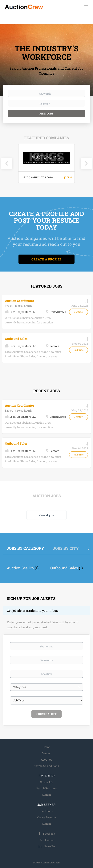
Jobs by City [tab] (66, 548)
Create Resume (46, 817)
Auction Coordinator (20, 301)
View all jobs (46, 515)
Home (46, 747)
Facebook (49, 834)
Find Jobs (46, 113)
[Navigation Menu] (86, 7)
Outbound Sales (16, 339)
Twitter (49, 840)
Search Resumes (46, 788)
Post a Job (47, 782)
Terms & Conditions (47, 766)
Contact (47, 753)
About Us (46, 760)
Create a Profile (46, 259)
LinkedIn (49, 846)
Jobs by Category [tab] (25, 548)
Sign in (47, 795)
